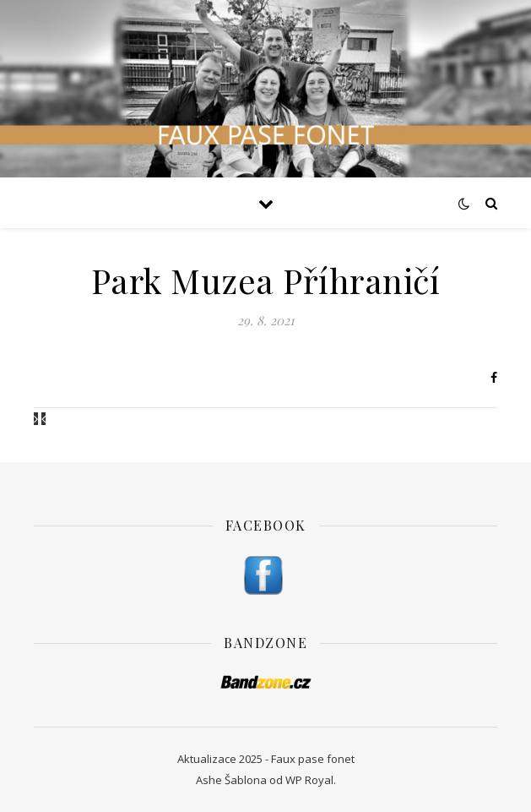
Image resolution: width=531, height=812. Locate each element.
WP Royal (309, 780)
